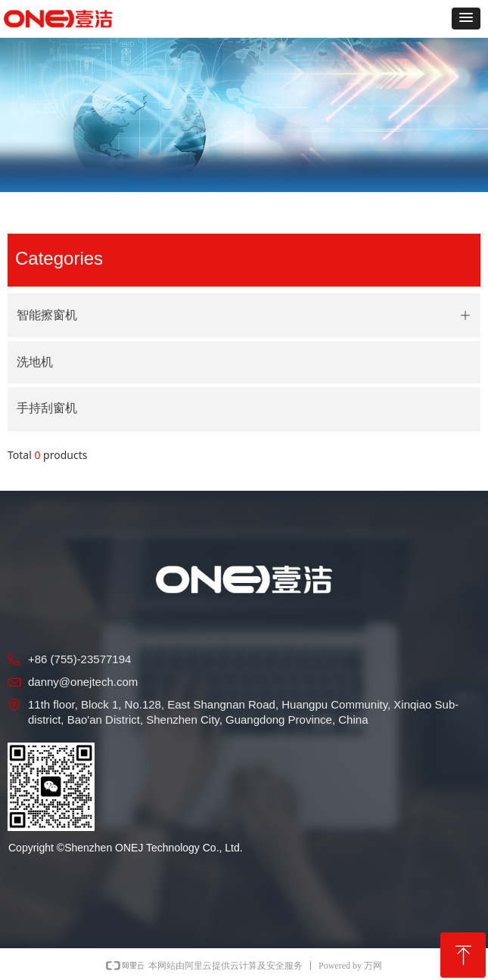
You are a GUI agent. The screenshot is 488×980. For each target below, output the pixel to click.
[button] (466, 19)
